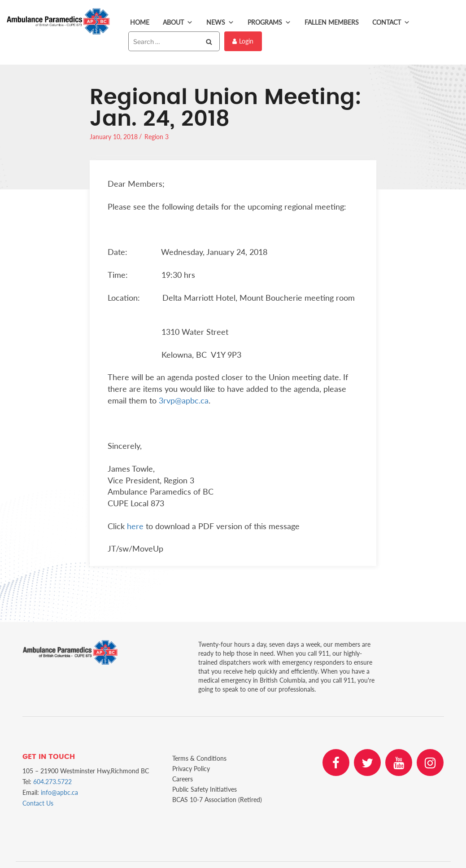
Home (140, 22)
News (220, 22)
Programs (269, 22)
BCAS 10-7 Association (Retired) (217, 800)
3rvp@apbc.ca (184, 400)
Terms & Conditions (199, 758)
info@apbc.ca (59, 792)
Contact (391, 22)
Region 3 (157, 137)
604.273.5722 (52, 782)
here (135, 526)
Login (243, 41)
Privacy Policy (191, 769)
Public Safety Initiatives (205, 789)
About (178, 22)
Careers (183, 779)
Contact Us (38, 803)
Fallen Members (332, 22)
